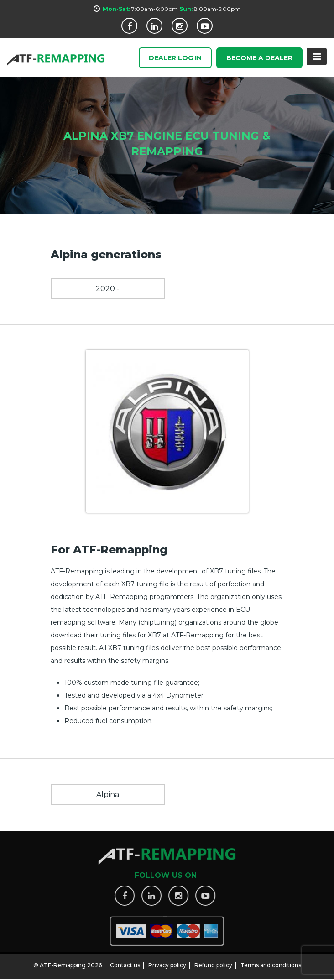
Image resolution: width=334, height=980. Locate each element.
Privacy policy (167, 962)
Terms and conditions (271, 962)
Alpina (108, 795)
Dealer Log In (175, 58)
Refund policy (213, 962)
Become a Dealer (259, 58)
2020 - (108, 289)
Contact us (125, 962)
